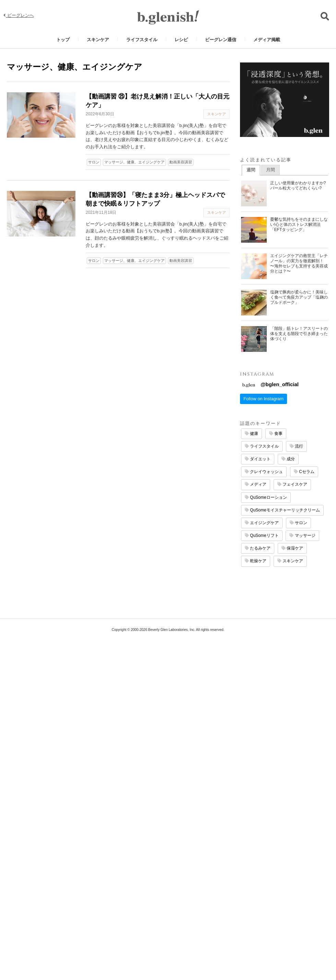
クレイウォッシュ (264, 472)
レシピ (181, 40)
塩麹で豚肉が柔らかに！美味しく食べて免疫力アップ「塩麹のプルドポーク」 (299, 297)
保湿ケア (292, 548)
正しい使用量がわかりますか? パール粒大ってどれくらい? (298, 186)
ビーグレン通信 (221, 40)
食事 (276, 434)
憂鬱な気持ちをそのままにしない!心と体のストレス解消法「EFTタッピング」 (299, 224)
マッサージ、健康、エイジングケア (134, 162)
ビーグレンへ (19, 15)
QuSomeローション (266, 497)
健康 (251, 434)
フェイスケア (292, 484)
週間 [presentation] (251, 170)
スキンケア (98, 40)
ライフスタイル (142, 40)
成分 (288, 459)
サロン (94, 162)
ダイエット (258, 459)
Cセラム (304, 472)
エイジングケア (262, 523)
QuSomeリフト (262, 535)
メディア (256, 484)
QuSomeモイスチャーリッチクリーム (282, 510)
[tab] (251, 170)
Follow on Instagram (263, 399)
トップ (63, 40)
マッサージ (302, 535)
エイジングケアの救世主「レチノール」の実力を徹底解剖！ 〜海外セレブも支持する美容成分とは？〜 (299, 263)
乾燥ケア (256, 561)
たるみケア (258, 548)
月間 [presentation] (271, 170)
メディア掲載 (267, 40)
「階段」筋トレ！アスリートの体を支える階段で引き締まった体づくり (299, 334)
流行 (296, 446)
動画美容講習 (181, 162)
